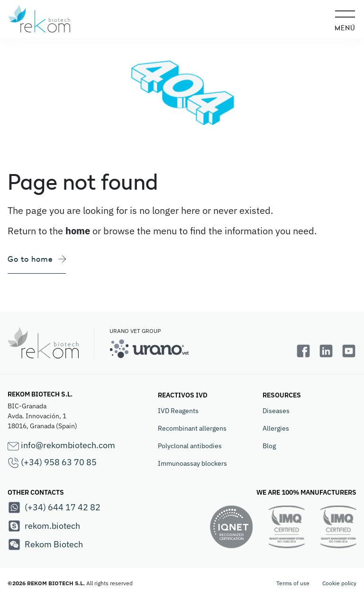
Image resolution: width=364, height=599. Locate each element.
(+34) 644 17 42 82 (54, 507)
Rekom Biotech (45, 544)
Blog (269, 446)
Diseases (276, 411)
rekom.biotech (44, 526)
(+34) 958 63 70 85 (52, 463)
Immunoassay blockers (192, 463)
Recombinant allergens (192, 428)
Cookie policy (339, 583)
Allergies (276, 428)
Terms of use (293, 583)
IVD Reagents (178, 411)
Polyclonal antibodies (190, 446)
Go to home (37, 259)
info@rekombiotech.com (61, 446)
